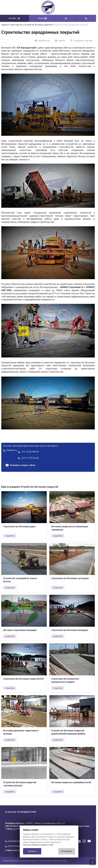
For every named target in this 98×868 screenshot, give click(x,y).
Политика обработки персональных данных (20, 861)
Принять (32, 851)
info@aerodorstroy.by (14, 850)
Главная (4, 25)
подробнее (10, 536)
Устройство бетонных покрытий (38, 25)
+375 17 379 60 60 (28, 458)
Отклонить (67, 851)
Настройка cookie (60, 861)
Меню (42, 18)
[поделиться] (42, 41)
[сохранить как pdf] (81, 41)
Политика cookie (45, 861)
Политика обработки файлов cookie (38, 845)
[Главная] (48, 7)
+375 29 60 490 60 (28, 452)
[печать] (60, 41)
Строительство (16, 25)
